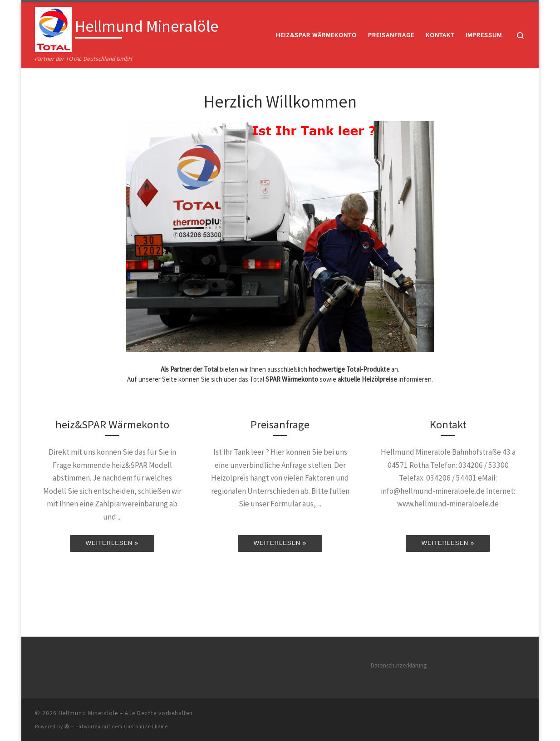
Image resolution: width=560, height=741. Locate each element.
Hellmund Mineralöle (88, 712)
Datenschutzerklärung (399, 665)
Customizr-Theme (146, 726)
